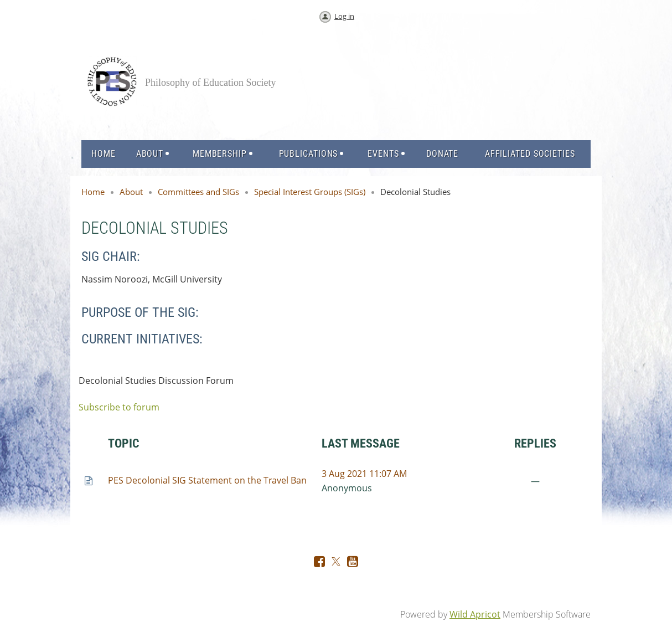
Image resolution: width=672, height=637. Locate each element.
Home (93, 192)
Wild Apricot (475, 614)
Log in (344, 16)
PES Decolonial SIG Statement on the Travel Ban (207, 480)
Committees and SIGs (198, 192)
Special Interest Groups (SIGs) (310, 192)
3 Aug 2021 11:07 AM (364, 474)
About (131, 192)
